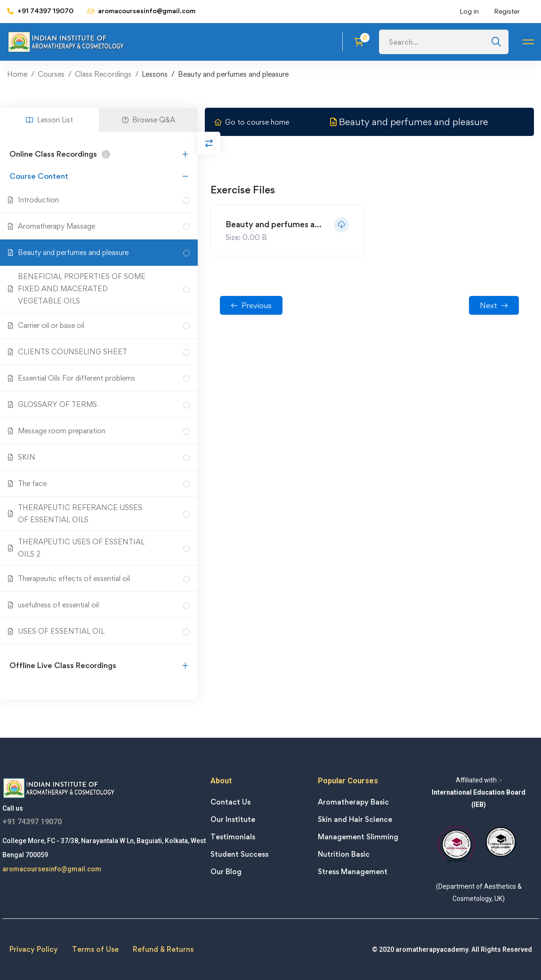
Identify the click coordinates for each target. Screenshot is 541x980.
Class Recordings (103, 74)
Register (507, 11)
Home (17, 74)
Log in (469, 11)
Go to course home (252, 122)
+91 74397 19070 (32, 822)
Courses (51, 74)
